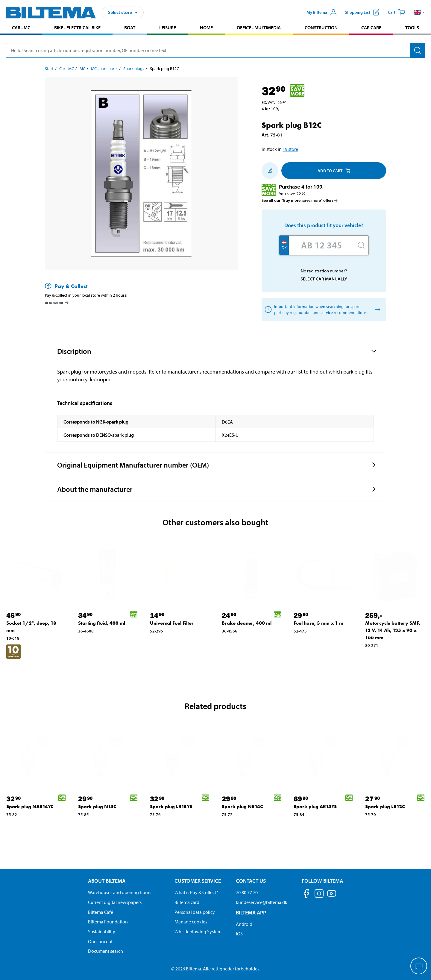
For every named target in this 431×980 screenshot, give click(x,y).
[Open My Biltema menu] (322, 12)
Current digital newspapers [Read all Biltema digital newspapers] (115, 902)
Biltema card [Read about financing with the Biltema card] (187, 902)
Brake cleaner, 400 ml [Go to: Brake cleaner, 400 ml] (247, 623)
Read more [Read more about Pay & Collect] (57, 303)
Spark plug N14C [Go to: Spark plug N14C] (97, 807)
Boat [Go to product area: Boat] (130, 28)
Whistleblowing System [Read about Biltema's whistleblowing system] (198, 932)
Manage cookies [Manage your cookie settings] (191, 922)
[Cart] (397, 12)
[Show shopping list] (362, 12)
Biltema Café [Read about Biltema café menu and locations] (101, 912)
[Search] (418, 50)
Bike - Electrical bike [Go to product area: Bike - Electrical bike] (77, 28)
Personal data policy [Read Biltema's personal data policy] (195, 912)
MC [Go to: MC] (82, 69)
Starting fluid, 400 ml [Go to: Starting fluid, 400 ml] (102, 623)
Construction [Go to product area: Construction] (321, 28)
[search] (215, 50)
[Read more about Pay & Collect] (135, 286)
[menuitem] (21, 28)
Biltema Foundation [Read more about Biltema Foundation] (108, 922)
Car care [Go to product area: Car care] (371, 28)
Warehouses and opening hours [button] (120, 892)
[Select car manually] (377, 310)
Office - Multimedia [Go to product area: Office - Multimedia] (259, 28)
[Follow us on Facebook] (306, 895)
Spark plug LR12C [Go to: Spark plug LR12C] (385, 807)
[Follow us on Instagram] (319, 895)
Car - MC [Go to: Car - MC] (67, 69)
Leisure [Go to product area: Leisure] (168, 28)
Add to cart (334, 171)
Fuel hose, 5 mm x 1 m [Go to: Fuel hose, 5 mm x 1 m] (318, 623)
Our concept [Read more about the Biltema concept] (100, 941)
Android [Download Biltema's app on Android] (244, 924)
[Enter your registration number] (321, 245)
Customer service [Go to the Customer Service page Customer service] (198, 881)
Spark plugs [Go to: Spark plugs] (134, 69)
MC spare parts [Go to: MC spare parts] (104, 69)
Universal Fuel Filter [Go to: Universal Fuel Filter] (172, 623)
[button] (419, 12)
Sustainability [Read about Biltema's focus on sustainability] (102, 932)
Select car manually (324, 279)
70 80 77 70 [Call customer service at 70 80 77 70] (247, 892)
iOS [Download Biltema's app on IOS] (239, 934)
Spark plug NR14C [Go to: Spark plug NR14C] (242, 807)
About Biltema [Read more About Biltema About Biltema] (107, 881)
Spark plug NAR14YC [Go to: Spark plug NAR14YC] (30, 807)
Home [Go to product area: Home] (206, 28)
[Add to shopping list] (270, 171)
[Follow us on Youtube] (332, 896)
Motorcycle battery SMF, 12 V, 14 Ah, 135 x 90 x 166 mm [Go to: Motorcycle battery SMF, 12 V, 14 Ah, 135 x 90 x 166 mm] (393, 630)
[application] (419, 967)
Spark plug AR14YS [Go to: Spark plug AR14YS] (315, 807)
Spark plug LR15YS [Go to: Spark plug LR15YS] (171, 807)
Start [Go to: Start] (49, 69)
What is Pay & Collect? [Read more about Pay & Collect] (196, 892)
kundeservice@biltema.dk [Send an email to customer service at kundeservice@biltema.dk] (262, 902)
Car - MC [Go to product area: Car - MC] (21, 28)
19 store (290, 149)
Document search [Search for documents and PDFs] (106, 951)
